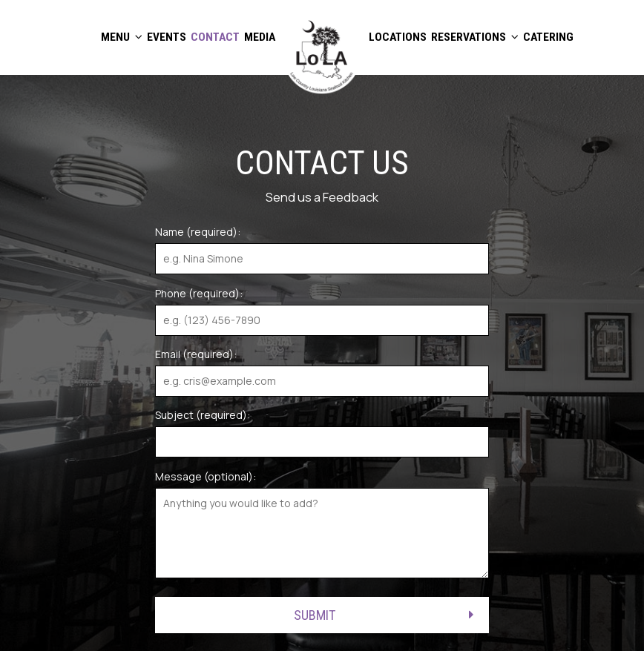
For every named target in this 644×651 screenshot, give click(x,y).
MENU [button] (122, 37)
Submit (315, 615)
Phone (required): (199, 293)
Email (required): (196, 354)
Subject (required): (203, 415)
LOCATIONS (398, 37)
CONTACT (215, 37)
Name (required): (198, 232)
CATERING (548, 37)
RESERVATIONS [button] (475, 37)
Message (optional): (206, 476)
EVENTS (167, 37)
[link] (322, 54)
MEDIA (260, 37)
